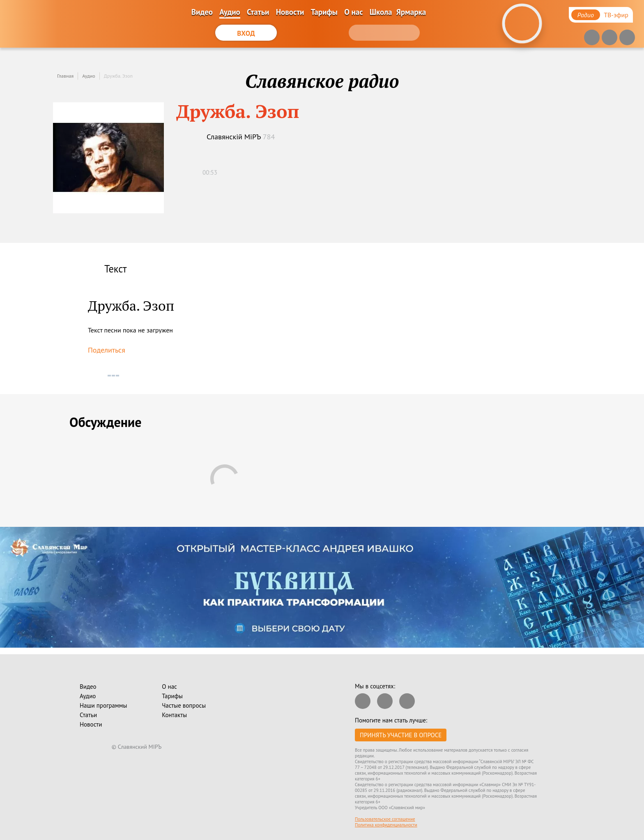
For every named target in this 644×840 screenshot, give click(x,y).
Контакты (174, 715)
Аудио (230, 12)
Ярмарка (411, 12)
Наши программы (103, 705)
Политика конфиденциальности (386, 825)
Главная (65, 76)
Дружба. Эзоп (118, 76)
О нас (353, 12)
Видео (202, 12)
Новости (290, 12)
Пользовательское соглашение (385, 819)
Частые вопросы (184, 705)
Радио (586, 15)
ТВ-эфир (616, 15)
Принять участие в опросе (401, 735)
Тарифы (324, 12)
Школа (381, 12)
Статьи (258, 12)
